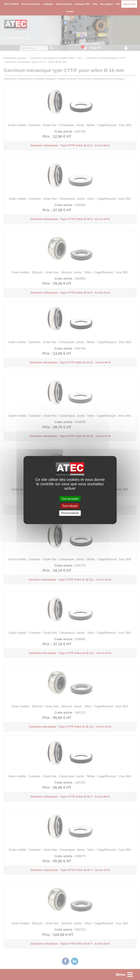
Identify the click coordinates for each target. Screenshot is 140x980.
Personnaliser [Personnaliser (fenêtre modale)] (70, 513)
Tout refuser (70, 506)
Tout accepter (70, 499)
